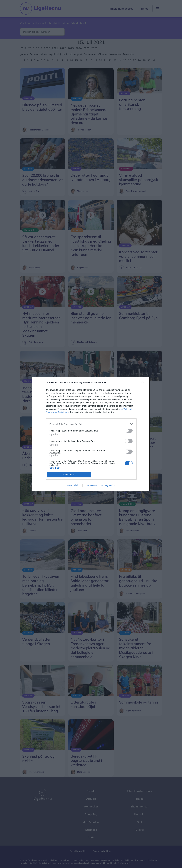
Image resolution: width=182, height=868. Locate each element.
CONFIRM (69, 475)
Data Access (91, 485)
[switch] (129, 431)
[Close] (144, 383)
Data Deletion (74, 485)
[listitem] (91, 424)
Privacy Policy (108, 485)
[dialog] (91, 434)
